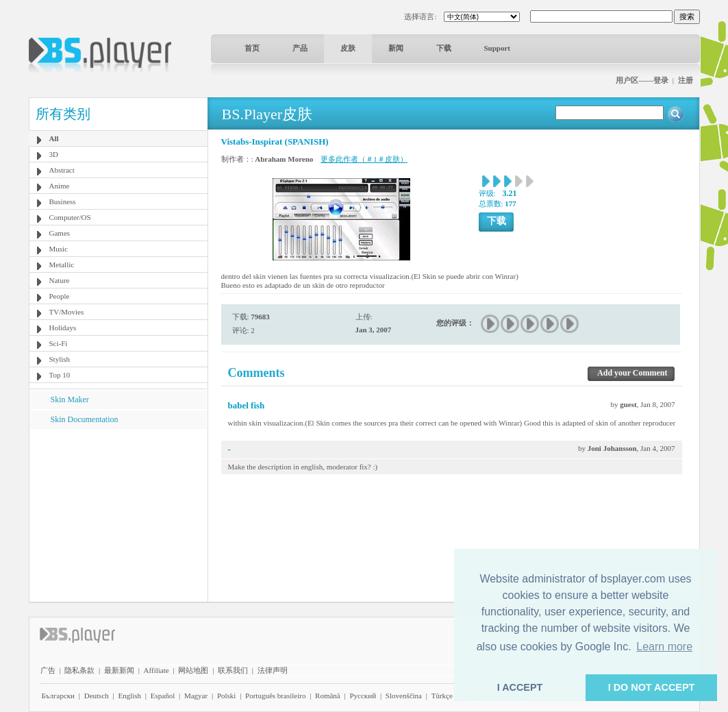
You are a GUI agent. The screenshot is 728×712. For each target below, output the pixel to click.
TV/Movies (67, 312)
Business (63, 201)
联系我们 (233, 670)
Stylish (60, 359)
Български (59, 696)
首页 (252, 48)
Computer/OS (70, 217)
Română (328, 696)
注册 (686, 80)
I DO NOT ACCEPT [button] (652, 687)
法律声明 (273, 670)
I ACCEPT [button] (520, 687)
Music (59, 249)
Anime (60, 186)
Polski (227, 696)
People (60, 296)
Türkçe (442, 696)
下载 (444, 48)
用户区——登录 (642, 80)
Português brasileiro (275, 696)
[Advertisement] (118, 515)
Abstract (62, 170)
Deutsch (97, 696)
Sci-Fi (59, 343)
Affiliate (156, 670)
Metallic (62, 265)
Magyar (196, 696)
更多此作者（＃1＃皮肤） (364, 159)
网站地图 (193, 670)
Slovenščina (404, 696)
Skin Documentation (85, 419)
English (129, 696)
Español (163, 696)
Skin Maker (70, 400)
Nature (60, 280)
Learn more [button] (664, 647)
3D (54, 154)
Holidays (63, 328)
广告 (48, 670)
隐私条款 (79, 670)
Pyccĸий (363, 696)
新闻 (396, 48)
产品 (300, 48)
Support (498, 48)
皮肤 (348, 48)
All (54, 138)
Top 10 (60, 375)
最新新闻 (119, 670)
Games (60, 233)
